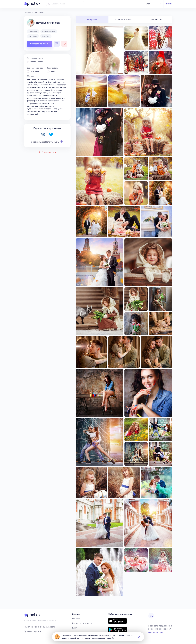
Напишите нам (155, 633)
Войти (169, 4)
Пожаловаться (47, 152)
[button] (139, 637)
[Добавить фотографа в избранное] (64, 44)
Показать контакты (40, 44)
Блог (148, 4)
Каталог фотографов (82, 623)
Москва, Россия (37, 62)
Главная (76, 619)
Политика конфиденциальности (40, 627)
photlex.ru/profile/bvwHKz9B (47, 142)
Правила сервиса (32, 631)
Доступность (156, 20)
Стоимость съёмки (124, 20)
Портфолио (92, 20)
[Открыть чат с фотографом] (57, 44)
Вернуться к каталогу (34, 13)
